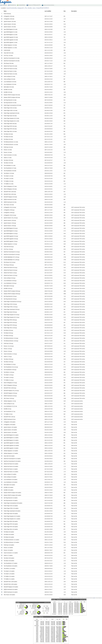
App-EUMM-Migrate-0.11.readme (11, 438)
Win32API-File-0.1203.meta (10, 194)
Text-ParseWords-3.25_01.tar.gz (11, 367)
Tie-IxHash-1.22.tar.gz (9, 375)
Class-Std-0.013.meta (9, 53)
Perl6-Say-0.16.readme (9, 545)
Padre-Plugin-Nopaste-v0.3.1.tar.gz (12, 317)
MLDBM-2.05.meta (8, 92)
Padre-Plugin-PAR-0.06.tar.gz (10, 320)
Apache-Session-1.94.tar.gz (10, 226)
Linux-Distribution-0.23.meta (10, 84)
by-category (19, 8)
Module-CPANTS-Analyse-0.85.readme (12, 495)
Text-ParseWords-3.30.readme (10, 566)
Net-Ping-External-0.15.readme (11, 500)
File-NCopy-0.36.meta (9, 63)
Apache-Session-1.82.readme (10, 427)
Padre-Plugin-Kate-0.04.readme (11, 514)
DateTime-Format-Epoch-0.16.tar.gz (12, 254)
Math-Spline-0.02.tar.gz (9, 286)
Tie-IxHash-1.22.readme (9, 571)
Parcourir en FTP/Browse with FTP (34, 5)
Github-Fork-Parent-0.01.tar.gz (10, 268)
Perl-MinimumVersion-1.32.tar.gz (11, 341)
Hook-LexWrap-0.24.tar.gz (10, 278)
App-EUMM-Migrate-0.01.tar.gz (11, 228)
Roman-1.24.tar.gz (8, 351)
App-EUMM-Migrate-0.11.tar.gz (11, 231)
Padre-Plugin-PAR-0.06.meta (10, 124)
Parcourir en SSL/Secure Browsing (49, 5)
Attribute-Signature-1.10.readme (11, 451)
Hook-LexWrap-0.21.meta (9, 76)
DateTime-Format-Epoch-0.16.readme (12, 461)
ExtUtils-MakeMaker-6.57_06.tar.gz (12, 260)
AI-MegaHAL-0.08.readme (10, 425)
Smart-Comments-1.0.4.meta (10, 155)
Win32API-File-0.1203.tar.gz (10, 388)
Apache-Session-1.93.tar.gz (10, 223)
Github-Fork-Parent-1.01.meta (10, 74)
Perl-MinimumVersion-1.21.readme (11, 540)
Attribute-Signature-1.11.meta (10, 48)
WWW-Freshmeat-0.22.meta (10, 202)
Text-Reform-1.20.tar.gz (9, 372)
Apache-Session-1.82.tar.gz (10, 220)
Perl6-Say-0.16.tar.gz (8, 343)
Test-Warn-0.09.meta (8, 160)
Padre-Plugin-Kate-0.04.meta (10, 116)
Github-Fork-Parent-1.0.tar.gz (10, 273)
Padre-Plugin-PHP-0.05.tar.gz (10, 325)
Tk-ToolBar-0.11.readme (9, 579)
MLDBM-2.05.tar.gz (8, 288)
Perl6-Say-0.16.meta (8, 147)
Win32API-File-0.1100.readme (10, 582)
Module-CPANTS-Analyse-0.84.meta (12, 95)
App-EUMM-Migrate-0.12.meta (11, 35)
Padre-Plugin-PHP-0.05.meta (10, 129)
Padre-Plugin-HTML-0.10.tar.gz (11, 307)
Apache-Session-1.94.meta (10, 27)
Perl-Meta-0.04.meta (8, 139)
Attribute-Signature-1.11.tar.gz (10, 244)
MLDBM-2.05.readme (8, 490)
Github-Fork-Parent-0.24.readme (11, 466)
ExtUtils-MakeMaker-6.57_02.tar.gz (12, 257)
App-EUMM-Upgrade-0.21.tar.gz (11, 236)
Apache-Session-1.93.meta (10, 24)
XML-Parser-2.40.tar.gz (9, 398)
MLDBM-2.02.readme (8, 487)
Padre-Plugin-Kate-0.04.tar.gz (10, 312)
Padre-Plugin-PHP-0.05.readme (11, 527)
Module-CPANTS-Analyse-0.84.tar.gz (12, 291)
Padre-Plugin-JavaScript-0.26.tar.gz (12, 309)
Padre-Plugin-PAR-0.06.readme (11, 521)
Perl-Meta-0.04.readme (9, 537)
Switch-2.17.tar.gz (8, 357)
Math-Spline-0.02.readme (9, 485)
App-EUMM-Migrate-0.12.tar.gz (11, 234)
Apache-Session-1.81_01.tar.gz (11, 218)
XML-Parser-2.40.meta (9, 205)
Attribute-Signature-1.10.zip (10, 401)
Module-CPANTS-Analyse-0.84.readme (12, 493)
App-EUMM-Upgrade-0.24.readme (11, 446)
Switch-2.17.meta (8, 158)
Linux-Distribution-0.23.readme (11, 482)
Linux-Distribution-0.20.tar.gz (10, 281)
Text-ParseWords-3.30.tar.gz (10, 370)
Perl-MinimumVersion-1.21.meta (11, 142)
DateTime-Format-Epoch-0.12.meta (12, 58)
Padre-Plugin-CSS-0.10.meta (10, 108)
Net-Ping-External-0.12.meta (10, 100)
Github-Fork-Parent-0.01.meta (10, 66)
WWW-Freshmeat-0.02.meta (10, 199)
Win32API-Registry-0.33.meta (10, 197)
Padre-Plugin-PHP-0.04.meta (10, 126)
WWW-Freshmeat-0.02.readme (11, 589)
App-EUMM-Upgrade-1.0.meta (10, 42)
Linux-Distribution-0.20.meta (10, 82)
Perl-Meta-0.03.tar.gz (8, 333)
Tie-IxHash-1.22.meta (8, 176)
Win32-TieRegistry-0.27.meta (10, 186)
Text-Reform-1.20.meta (9, 173)
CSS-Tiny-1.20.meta (8, 56)
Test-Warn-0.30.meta (8, 163)
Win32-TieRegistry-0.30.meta (10, 189)
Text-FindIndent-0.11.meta (10, 165)
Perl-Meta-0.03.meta (8, 137)
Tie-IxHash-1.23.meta (8, 179)
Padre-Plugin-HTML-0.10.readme (11, 508)
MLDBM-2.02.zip (7, 409)
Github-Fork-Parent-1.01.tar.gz (10, 275)
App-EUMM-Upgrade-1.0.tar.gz (11, 241)
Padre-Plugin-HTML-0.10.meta (11, 110)
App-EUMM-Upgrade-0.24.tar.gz (11, 239)
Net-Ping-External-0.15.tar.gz (10, 299)
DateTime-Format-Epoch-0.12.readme (12, 459)
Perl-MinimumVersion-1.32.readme (11, 542)
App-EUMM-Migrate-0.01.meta (11, 29)
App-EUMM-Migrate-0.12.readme (11, 440)
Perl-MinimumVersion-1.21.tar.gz (11, 338)
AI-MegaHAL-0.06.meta (9, 16)
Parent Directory (7, 14)
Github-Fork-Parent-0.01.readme (11, 464)
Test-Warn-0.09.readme (9, 558)
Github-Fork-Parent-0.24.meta (10, 69)
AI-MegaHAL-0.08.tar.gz (9, 213)
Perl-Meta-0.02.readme (9, 532)
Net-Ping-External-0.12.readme (11, 498)
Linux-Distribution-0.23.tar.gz (10, 283)
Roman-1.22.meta (8, 150)
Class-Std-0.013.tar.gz (9, 247)
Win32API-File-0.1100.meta (10, 192)
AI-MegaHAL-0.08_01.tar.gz (10, 215)
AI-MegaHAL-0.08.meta (9, 19)
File (42, 8)
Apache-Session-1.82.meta (10, 22)
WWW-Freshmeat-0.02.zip (10, 419)
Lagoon (72, 598)
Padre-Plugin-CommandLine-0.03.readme (13, 503)
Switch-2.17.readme (8, 555)
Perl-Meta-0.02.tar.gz (8, 330)
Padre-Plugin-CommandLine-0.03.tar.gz (13, 302)
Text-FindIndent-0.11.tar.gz (10, 364)
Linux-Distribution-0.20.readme (11, 480)
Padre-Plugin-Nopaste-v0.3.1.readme (12, 519)
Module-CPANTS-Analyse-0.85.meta (12, 97)
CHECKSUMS (7, 50)
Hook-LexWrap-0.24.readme (10, 477)
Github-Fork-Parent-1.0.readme (11, 469)
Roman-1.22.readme (8, 548)
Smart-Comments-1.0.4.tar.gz (10, 354)
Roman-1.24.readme (8, 550)
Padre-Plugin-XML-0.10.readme (11, 529)
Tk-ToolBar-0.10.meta (9, 181)
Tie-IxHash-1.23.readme (9, 574)
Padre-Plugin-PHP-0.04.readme (11, 524)
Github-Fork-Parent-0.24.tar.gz (10, 270)
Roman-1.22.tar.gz (8, 349)
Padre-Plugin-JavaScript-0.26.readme (12, 511)
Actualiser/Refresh (22, 5)
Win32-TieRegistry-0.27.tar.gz (10, 383)
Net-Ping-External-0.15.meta (10, 103)
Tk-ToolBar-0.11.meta (9, 184)
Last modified (48, 11)
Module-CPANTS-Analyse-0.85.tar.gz (12, 294)
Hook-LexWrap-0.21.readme (10, 474)
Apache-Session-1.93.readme (10, 430)
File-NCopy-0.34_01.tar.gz (10, 262)
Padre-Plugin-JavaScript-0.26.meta (11, 113)
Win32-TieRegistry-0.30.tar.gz (10, 385)
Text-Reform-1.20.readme (9, 569)
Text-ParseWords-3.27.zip (9, 411)
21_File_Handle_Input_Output (31, 8)
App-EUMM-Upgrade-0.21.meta (11, 37)
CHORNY (46, 8)
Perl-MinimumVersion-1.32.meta (11, 145)
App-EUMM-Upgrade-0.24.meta (11, 40)
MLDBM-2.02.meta (8, 90)
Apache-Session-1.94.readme (10, 432)
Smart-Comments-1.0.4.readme (11, 553)
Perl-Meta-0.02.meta (8, 134)
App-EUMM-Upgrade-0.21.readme (11, 443)
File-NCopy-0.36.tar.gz (9, 265)
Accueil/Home (4, 5)
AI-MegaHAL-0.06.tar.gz (9, 210)
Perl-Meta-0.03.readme (9, 534)
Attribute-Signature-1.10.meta (10, 45)
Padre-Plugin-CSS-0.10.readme (11, 506)
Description (74, 11)
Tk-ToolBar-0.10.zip (8, 414)
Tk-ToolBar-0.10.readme (9, 576)
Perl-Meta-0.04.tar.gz (8, 336)
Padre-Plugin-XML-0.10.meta (10, 131)
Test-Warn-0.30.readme (9, 561)
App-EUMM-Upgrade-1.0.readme (11, 448)
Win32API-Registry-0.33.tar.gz (10, 393)
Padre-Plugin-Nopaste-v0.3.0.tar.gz (12, 315)
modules (13, 8)
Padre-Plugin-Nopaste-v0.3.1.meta (11, 121)
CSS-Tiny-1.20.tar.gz (8, 249)
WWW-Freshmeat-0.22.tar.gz (10, 396)
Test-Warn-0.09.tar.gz (8, 359)
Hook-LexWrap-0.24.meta (9, 79)
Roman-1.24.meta (8, 152)
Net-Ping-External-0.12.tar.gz (10, 296)
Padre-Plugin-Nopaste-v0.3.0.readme (12, 516)
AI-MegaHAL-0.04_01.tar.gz (10, 207)
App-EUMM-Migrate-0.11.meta (11, 32)
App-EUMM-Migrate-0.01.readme (11, 435)
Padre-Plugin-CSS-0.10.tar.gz (10, 304)
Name (5, 11)
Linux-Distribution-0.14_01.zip (10, 406)
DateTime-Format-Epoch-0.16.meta (12, 61)
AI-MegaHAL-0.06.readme (10, 422)
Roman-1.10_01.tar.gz (9, 346)
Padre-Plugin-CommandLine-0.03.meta (12, 105)
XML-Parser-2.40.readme (9, 595)
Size (65, 11)
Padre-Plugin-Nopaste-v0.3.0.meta (11, 118)
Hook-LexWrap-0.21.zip (9, 404)
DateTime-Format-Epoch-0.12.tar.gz (12, 252)
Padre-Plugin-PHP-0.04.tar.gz (10, 322)
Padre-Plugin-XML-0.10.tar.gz (10, 328)
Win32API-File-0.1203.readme (10, 584)
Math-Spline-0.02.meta (9, 87)
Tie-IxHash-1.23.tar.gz (9, 377)
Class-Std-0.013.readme (9, 456)
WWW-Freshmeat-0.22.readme (11, 592)
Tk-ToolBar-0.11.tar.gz (9, 380)
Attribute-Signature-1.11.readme (11, 453)
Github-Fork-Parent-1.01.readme (11, 472)
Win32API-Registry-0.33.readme (11, 587)
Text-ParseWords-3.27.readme (10, 563)
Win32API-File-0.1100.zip (9, 417)
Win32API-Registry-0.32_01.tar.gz (11, 391)
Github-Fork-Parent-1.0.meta (10, 71)
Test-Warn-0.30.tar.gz (8, 362)
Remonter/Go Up (13, 5)
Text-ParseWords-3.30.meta (10, 171)
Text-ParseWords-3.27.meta (10, 168)
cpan (8, 8)
